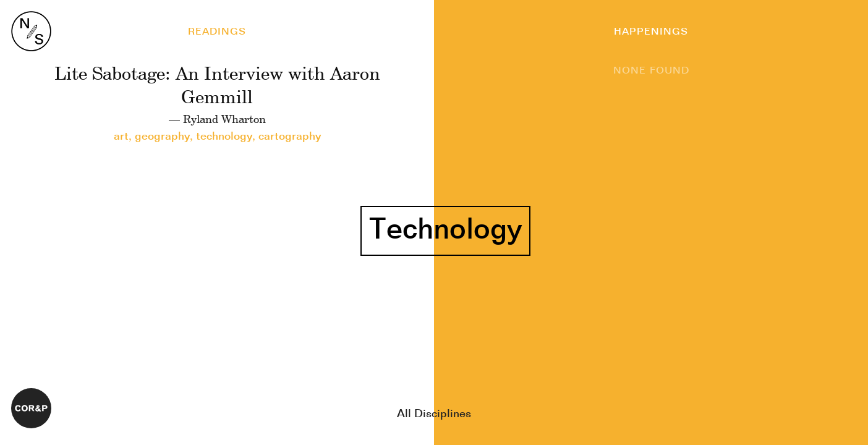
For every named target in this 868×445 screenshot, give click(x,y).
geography (162, 137)
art (121, 137)
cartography (290, 137)
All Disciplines (434, 414)
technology (224, 137)
